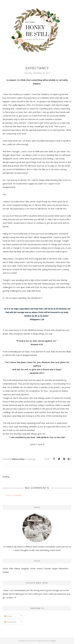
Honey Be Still (30, 641)
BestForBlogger (51, 641)
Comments (10, 622)
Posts (8, 616)
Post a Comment (14, 495)
